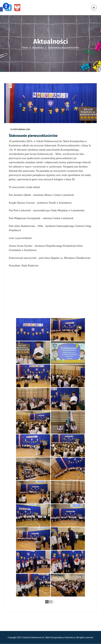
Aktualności (38, 48)
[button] (1, 9)
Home (25, 48)
